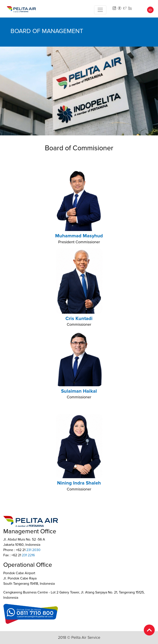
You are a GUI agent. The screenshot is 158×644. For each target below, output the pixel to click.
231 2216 (28, 555)
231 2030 (33, 550)
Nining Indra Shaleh (79, 483)
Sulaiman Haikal (79, 391)
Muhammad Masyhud (79, 236)
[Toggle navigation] (100, 10)
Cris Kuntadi (79, 319)
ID (150, 10)
